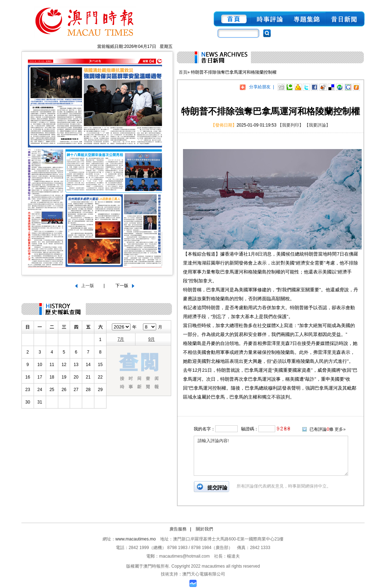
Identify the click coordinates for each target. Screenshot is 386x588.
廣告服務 (178, 529)
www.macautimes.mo (136, 539)
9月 (152, 339)
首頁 (183, 72)
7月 (121, 339)
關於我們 (204, 529)
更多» (340, 429)
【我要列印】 (291, 125)
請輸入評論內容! (271, 456)
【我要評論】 (317, 125)
